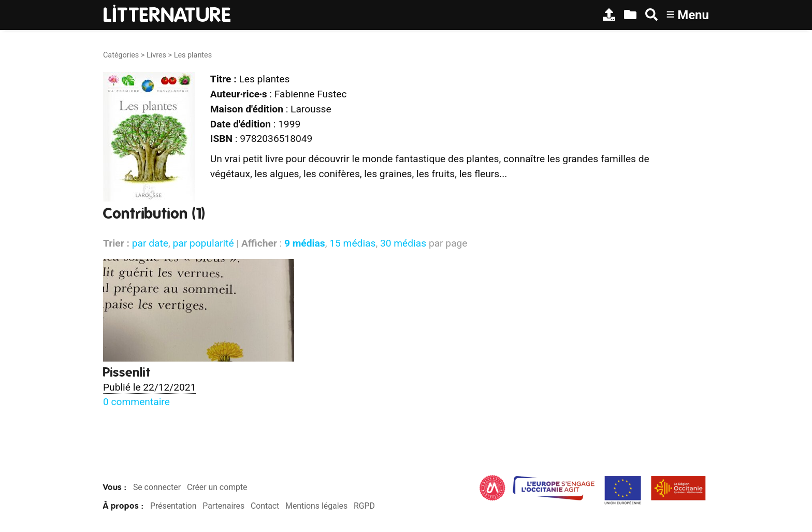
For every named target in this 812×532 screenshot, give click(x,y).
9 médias (305, 243)
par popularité (203, 243)
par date (150, 243)
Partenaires (223, 506)
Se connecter (157, 487)
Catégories (121, 55)
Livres (156, 55)
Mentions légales (316, 506)
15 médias (352, 243)
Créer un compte (217, 487)
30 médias (403, 243)
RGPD (364, 506)
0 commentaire (136, 402)
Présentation (173, 506)
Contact (265, 506)
